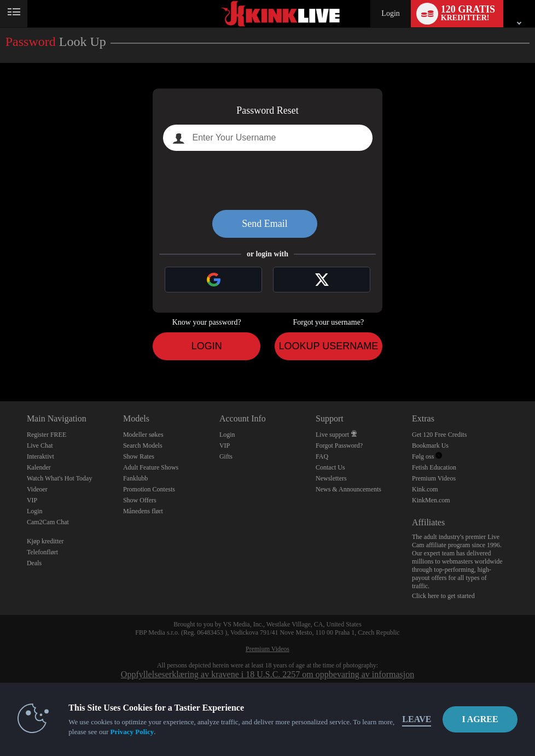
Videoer (37, 489)
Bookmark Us (430, 446)
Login (390, 13)
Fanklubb (135, 478)
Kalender (39, 467)
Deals (34, 563)
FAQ (322, 456)
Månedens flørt (143, 511)
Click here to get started (443, 596)
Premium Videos (434, 478)
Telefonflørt (42, 552)
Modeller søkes (143, 435)
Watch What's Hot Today (60, 478)
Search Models (143, 446)
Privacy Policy (132, 732)
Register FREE (46, 435)
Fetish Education (434, 467)
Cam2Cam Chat (48, 522)
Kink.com (425, 489)
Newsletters (331, 478)
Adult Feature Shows (151, 467)
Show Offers (140, 500)
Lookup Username (328, 346)
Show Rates (139, 456)
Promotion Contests (149, 489)
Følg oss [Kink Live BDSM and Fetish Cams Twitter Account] (427, 456)
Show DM (0, 361)
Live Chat (40, 446)
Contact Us (330, 467)
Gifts (226, 456)
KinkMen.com (431, 500)
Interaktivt (40, 456)
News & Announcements (348, 489)
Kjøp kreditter (45, 541)
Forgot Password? (339, 446)
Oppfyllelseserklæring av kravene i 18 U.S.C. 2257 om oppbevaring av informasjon (267, 674)
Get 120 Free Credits (439, 435)
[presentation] (267, 180)
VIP (32, 500)
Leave (417, 719)
